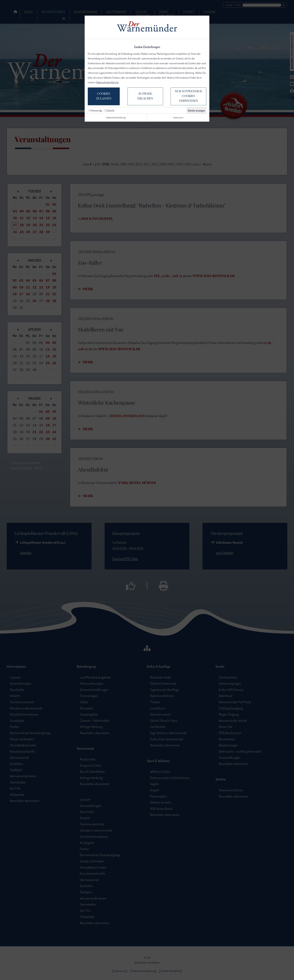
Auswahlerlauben (145, 96)
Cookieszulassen (104, 96)
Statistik (109, 110)
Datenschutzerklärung (107, 82)
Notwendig (95, 110)
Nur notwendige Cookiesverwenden (188, 96)
